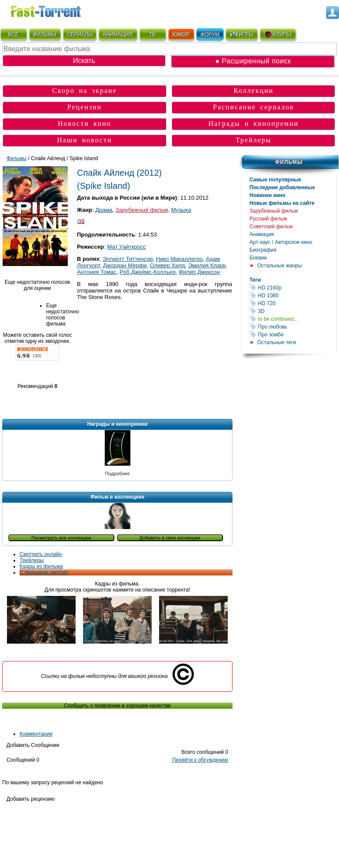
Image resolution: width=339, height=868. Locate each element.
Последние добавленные (282, 187)
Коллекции (253, 90)
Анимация (262, 234)
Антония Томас (97, 272)
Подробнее (117, 473)
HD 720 (293, 303)
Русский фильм (268, 219)
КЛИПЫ (278, 34)
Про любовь (293, 327)
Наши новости (85, 140)
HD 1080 (293, 295)
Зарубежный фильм (274, 211)
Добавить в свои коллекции (170, 538)
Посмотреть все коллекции (61, 538)
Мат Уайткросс (126, 247)
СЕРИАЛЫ (80, 35)
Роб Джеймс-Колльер (148, 272)
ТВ (152, 35)
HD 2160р (293, 288)
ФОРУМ (210, 35)
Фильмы (289, 162)
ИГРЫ (241, 34)
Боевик (258, 258)
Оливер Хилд (168, 265)
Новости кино (85, 123)
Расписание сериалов (254, 107)
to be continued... (293, 319)
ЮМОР (181, 35)
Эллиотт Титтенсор (128, 259)
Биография (263, 250)
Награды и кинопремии (253, 123)
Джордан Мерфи (125, 265)
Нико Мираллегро (179, 259)
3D (293, 311)
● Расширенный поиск (253, 61)
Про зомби (293, 334)
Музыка (181, 210)
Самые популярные (275, 180)
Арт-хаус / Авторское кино (281, 242)
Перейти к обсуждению (200, 760)
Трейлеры (254, 140)
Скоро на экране (85, 90)
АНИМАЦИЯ (118, 35)
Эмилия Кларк (207, 265)
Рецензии (85, 107)
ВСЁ (13, 35)
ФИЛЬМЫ (45, 35)
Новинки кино (268, 195)
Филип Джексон (199, 272)
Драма (104, 210)
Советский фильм (271, 227)
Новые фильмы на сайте (282, 203)
